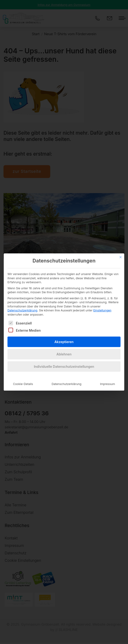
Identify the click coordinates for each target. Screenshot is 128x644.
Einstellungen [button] (102, 304)
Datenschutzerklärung (22, 304)
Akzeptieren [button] (64, 336)
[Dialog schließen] (121, 251)
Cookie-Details (23, 378)
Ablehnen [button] (64, 348)
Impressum (107, 378)
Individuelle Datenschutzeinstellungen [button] (64, 360)
